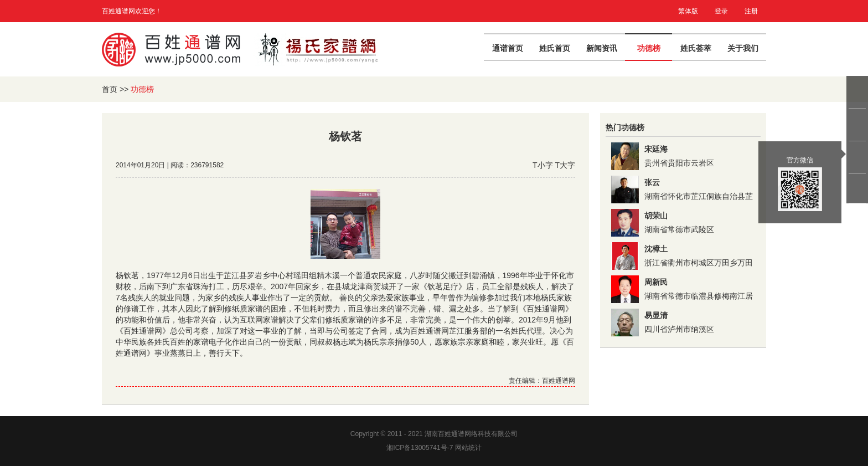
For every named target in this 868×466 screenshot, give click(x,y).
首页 (110, 89)
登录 (721, 11)
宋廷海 (656, 149)
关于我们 (743, 48)
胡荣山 (656, 216)
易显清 (656, 315)
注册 (751, 11)
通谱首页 (508, 48)
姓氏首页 (555, 48)
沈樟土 (656, 249)
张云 (652, 182)
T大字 (565, 165)
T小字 (543, 165)
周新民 (656, 282)
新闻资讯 (602, 48)
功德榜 (649, 48)
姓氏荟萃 (696, 48)
